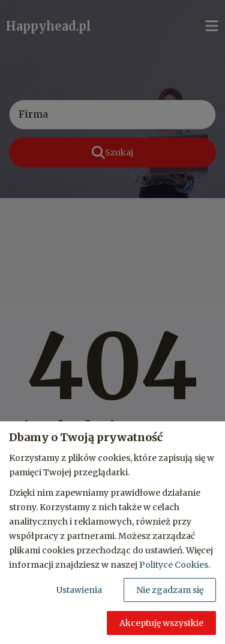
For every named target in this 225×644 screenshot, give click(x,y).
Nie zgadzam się (170, 590)
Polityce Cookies (174, 565)
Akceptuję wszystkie (161, 623)
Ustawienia (79, 590)
